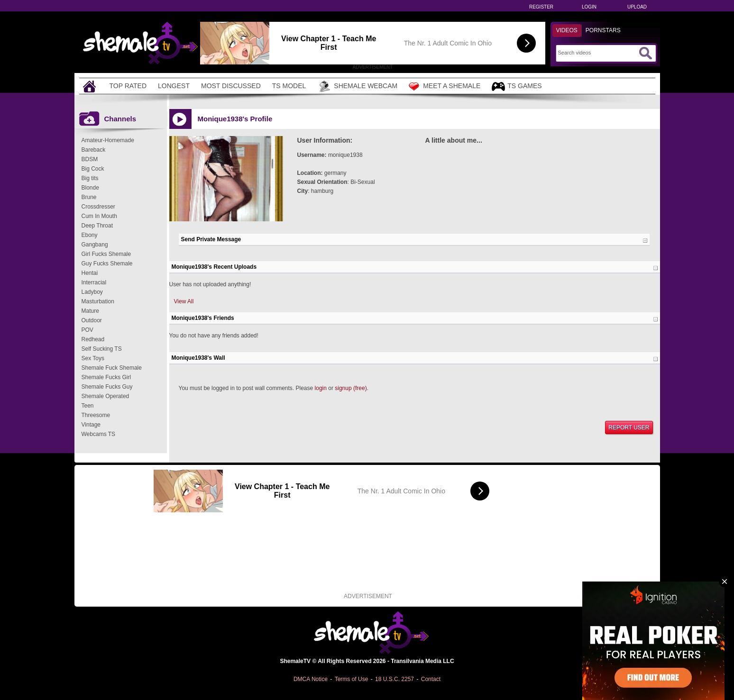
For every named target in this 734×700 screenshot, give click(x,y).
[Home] (91, 86)
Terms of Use (352, 679)
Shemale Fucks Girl (106, 377)
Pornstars (603, 30)
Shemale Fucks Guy (107, 387)
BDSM (90, 159)
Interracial (94, 282)
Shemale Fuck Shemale (112, 368)
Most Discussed (231, 86)
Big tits (90, 178)
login (321, 388)
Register (541, 7)
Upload (637, 7)
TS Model (289, 86)
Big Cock (93, 169)
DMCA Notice (311, 679)
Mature (90, 311)
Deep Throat (97, 226)
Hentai (90, 273)
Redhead (93, 339)
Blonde (90, 188)
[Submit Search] (645, 53)
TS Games (517, 86)
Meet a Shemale (445, 86)
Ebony (90, 235)
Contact (431, 679)
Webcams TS (99, 434)
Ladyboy (92, 292)
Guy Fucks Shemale (107, 264)
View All (184, 301)
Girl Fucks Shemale (106, 254)
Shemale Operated (106, 396)
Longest (174, 86)
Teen (88, 406)
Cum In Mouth (99, 216)
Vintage (91, 425)
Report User (629, 427)
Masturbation (98, 301)
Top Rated (128, 86)
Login (589, 7)
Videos (567, 30)
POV (87, 330)
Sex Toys (93, 358)
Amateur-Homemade (108, 140)
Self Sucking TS (102, 349)
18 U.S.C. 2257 (395, 679)
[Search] (597, 53)
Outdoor (92, 320)
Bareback (94, 150)
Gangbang (95, 245)
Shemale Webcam (357, 86)
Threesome (96, 415)
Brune (89, 197)
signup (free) (351, 388)
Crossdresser (98, 207)
